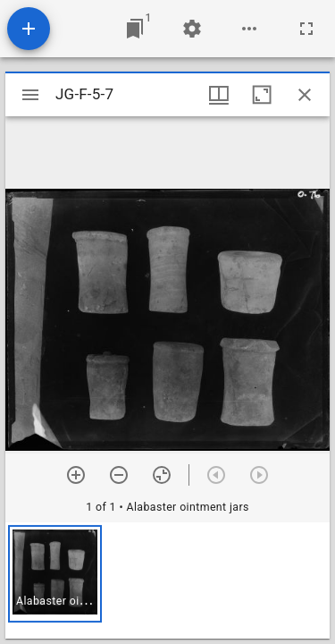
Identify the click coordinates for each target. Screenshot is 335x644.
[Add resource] (29, 29)
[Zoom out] (119, 475)
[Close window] (305, 95)
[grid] (167, 580)
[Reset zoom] (162, 475)
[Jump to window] (135, 29)
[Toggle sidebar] (30, 95)
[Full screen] (306, 29)
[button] (55, 574)
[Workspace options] (249, 29)
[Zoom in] (76, 475)
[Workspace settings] (192, 29)
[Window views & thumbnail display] (219, 95)
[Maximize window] (262, 95)
